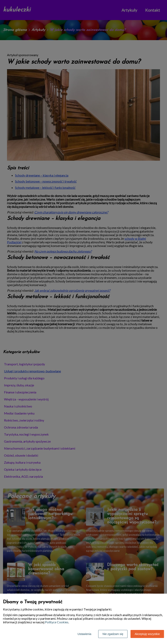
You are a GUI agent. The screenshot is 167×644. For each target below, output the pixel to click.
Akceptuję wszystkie (147, 634)
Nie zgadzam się (113, 634)
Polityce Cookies (57, 622)
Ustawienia (84, 634)
